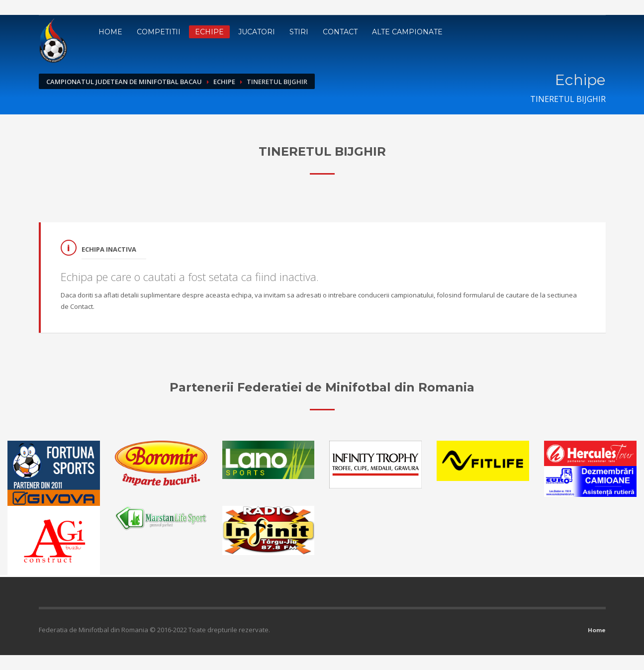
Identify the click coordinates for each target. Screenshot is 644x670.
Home (110, 32)
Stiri (299, 32)
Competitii (159, 32)
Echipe (209, 32)
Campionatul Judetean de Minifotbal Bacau (124, 82)
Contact (340, 32)
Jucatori (257, 32)
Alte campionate (407, 32)
